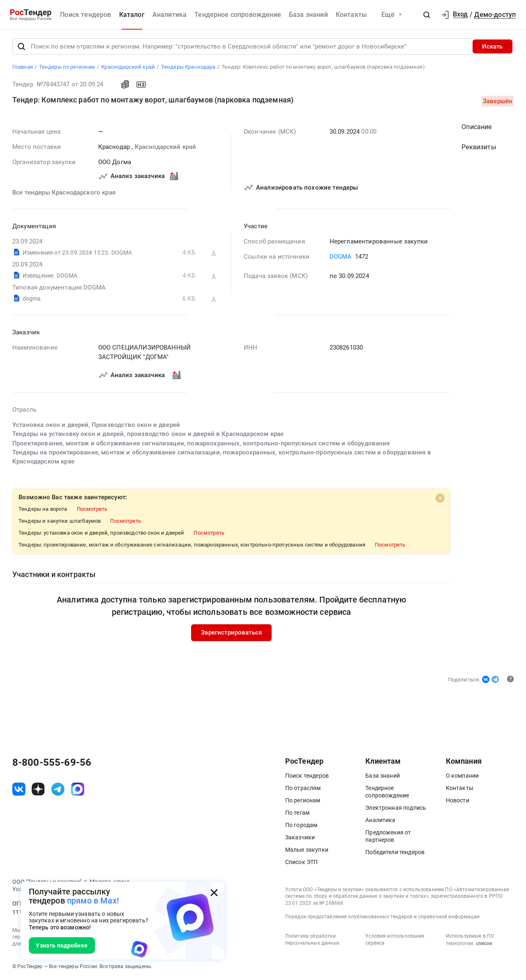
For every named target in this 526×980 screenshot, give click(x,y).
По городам (301, 825)
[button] (427, 15)
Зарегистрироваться (231, 633)
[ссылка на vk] (19, 790)
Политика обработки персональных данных (312, 939)
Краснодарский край (165, 147)
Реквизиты (479, 147)
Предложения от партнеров (388, 836)
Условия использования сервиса (395, 939)
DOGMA (340, 257)
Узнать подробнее (62, 945)
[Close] (440, 498)
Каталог (132, 15)
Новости (458, 800)
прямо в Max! (93, 901)
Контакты (351, 15)
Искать (492, 46)
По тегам (297, 813)
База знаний (308, 15)
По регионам (303, 800)
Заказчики (300, 837)
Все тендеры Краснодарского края (64, 192)
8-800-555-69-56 (52, 763)
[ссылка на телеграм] (58, 790)
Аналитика (170, 15)
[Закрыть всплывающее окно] (214, 892)
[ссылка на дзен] (38, 790)
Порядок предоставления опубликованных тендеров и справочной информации (382, 917)
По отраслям (303, 788)
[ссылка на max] (78, 790)
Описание (476, 127)
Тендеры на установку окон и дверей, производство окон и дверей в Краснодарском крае (148, 434)
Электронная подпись (396, 808)
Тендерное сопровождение (238, 15)
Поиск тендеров (85, 15)
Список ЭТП (302, 862)
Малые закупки (307, 850)
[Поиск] (21, 46)
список (484, 943)
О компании (463, 776)
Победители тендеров (395, 852)
